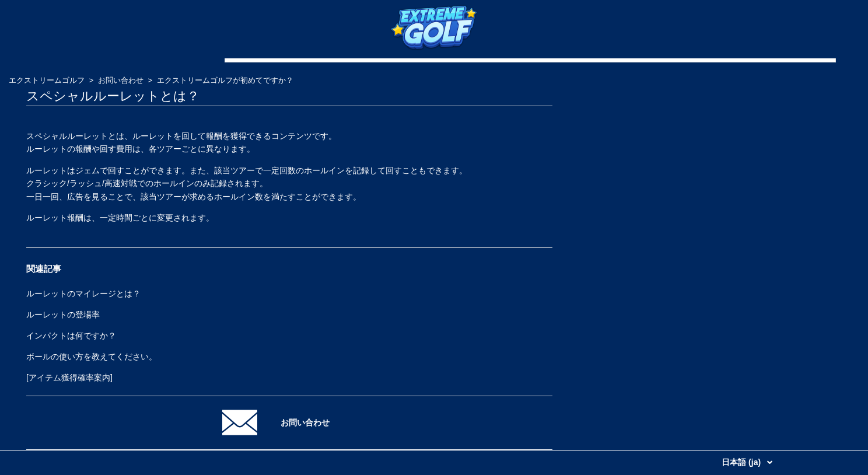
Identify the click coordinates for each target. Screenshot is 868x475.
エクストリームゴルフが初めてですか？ (225, 80)
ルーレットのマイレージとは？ (83, 294)
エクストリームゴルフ (47, 80)
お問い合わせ (121, 80)
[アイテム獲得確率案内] (69, 378)
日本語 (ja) (742, 462)
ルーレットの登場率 (63, 315)
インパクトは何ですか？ (71, 336)
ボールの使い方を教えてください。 (92, 357)
